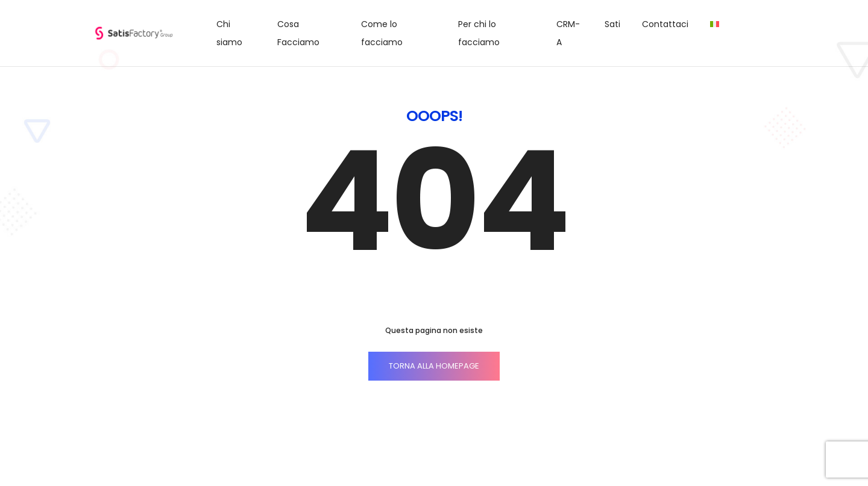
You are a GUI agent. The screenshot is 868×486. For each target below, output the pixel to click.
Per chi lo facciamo (479, 33)
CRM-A (568, 33)
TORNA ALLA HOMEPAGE (434, 366)
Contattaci (665, 24)
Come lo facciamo (382, 33)
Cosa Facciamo (298, 33)
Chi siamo (229, 33)
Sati (612, 24)
